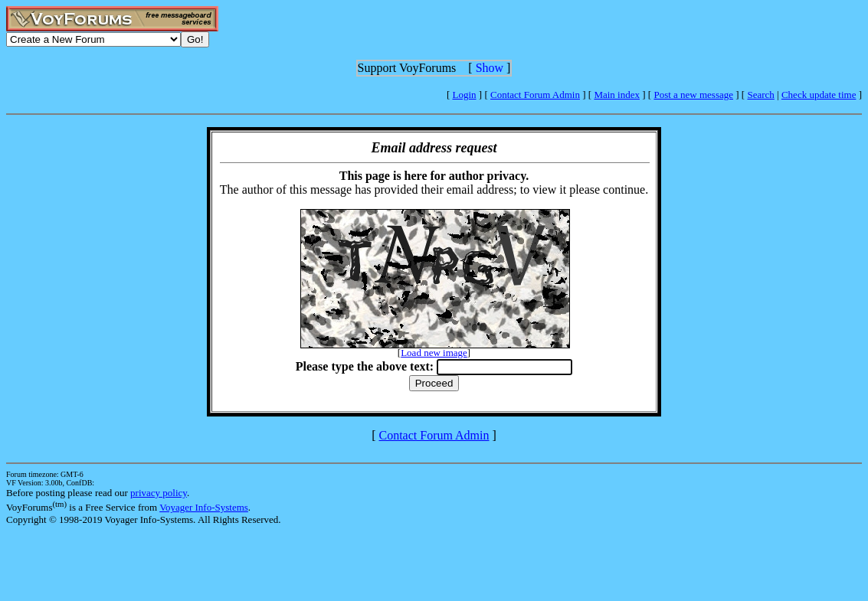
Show (490, 68)
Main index (617, 95)
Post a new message (693, 95)
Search (760, 95)
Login (465, 95)
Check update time (819, 95)
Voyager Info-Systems (204, 507)
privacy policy (159, 493)
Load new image (434, 353)
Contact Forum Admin (535, 95)
